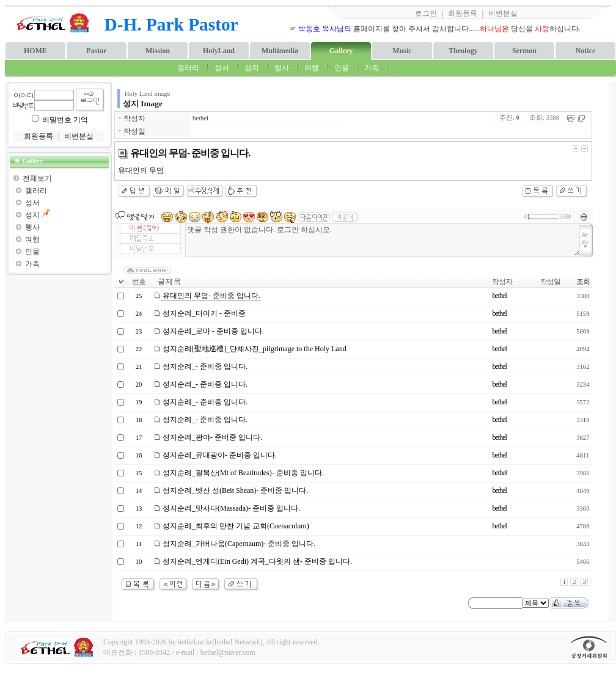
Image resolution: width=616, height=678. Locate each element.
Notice (586, 51)
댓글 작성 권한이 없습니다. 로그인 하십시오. (383, 240)
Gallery (341, 51)
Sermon (524, 51)
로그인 (426, 13)
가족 (372, 68)
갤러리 (188, 68)
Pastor (96, 51)
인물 (342, 68)
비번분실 (503, 13)
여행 (312, 68)
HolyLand (219, 51)
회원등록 (463, 13)
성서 (222, 68)
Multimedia (280, 51)
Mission (158, 51)
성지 (252, 68)
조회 (583, 282)
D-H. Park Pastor (171, 24)
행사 (282, 68)
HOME (35, 51)
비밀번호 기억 (65, 120)
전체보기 (37, 178)
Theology (463, 51)
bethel (200, 118)
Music (402, 51)
